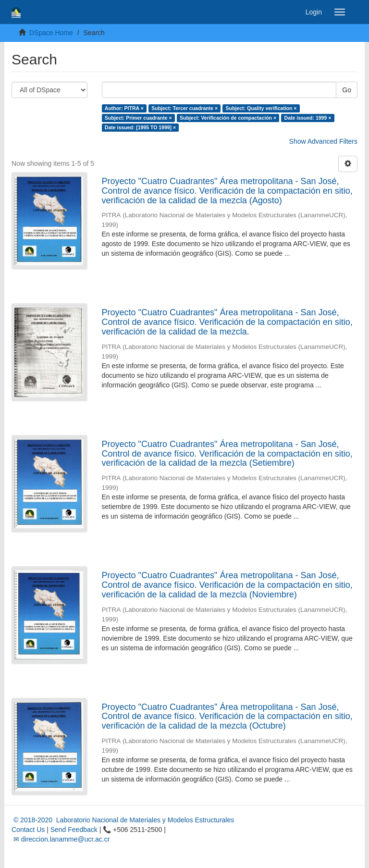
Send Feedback (74, 830)
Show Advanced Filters (323, 141)
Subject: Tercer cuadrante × (184, 108)
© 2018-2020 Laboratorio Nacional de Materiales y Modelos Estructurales (123, 820)
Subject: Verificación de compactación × (228, 118)
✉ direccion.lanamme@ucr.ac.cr (61, 839)
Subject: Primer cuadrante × (138, 118)
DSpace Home (51, 33)
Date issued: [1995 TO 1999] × (140, 127)
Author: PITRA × (124, 108)
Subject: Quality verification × (261, 108)
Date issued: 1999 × (308, 118)
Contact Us (28, 830)
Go (347, 90)
